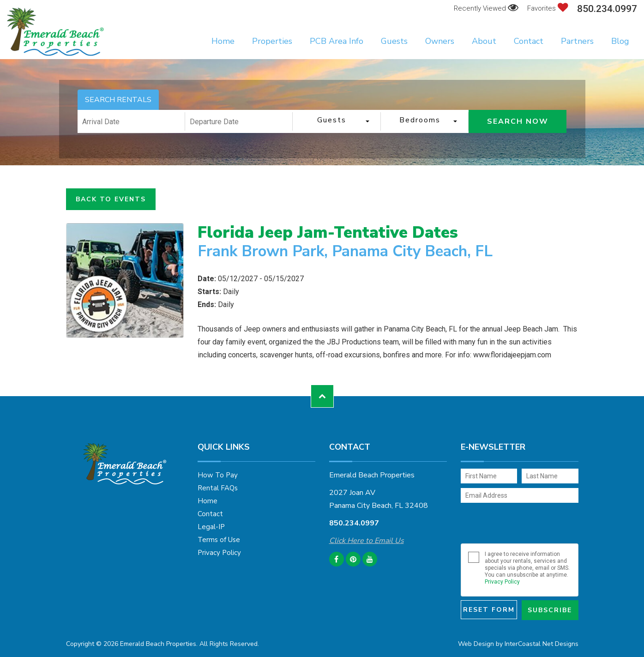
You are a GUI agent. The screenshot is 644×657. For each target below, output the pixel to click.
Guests (394, 41)
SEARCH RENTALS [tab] (118, 100)
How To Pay (218, 475)
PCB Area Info (337, 41)
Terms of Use (219, 540)
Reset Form (489, 610)
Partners (577, 41)
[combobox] (337, 121)
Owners (440, 41)
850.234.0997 (607, 9)
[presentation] (522, 523)
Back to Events (111, 199)
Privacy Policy (219, 553)
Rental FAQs (218, 488)
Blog (620, 41)
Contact (529, 41)
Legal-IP (211, 527)
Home (223, 41)
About (484, 41)
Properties (272, 41)
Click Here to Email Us (367, 541)
